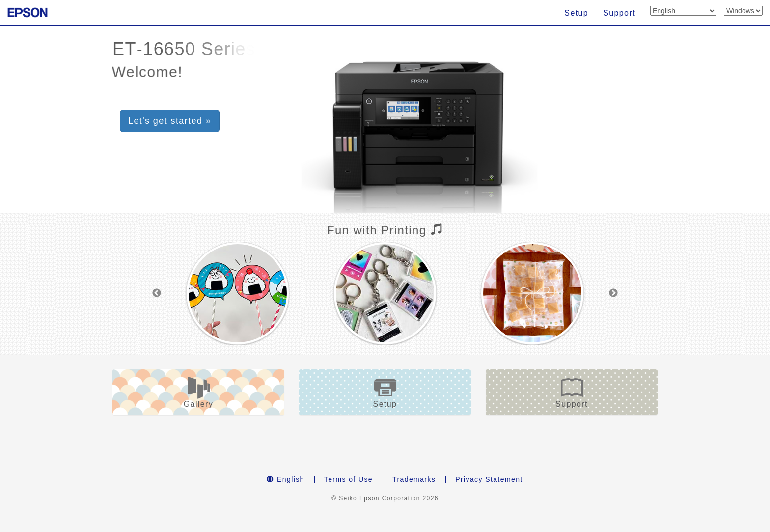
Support (619, 13)
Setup (576, 13)
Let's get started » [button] (170, 121)
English (285, 479)
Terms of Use (348, 479)
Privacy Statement (489, 479)
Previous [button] (157, 293)
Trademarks (414, 479)
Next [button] (613, 293)
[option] (238, 293)
